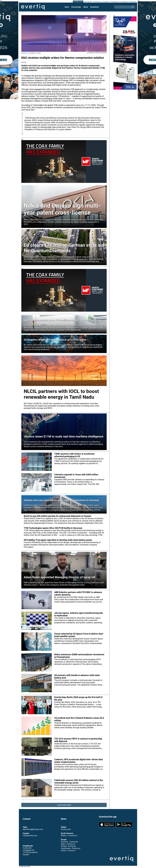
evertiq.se (133, 2)
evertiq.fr (106, 2)
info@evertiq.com (30, 836)
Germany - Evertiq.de (69, 842)
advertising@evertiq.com (33, 829)
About (86, 7)
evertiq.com (78, 2)
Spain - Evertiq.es (68, 844)
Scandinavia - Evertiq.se (71, 848)
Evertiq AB (33, 7)
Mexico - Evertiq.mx (69, 836)
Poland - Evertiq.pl (68, 846)
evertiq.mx (115, 2)
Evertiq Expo (76, 7)
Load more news (64, 805)
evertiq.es (97, 2)
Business (24, 53)
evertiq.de (88, 2)
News (67, 7)
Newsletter (94, 7)
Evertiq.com (66, 829)
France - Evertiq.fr (68, 851)
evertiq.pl (124, 2)
